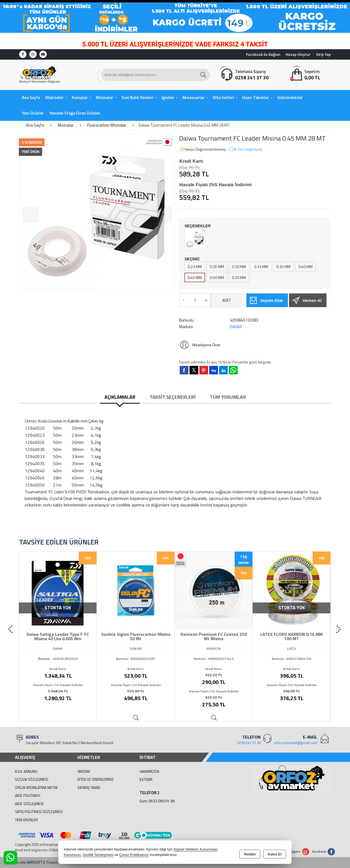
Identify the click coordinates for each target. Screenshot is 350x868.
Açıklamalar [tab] (120, 397)
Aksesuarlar (193, 97)
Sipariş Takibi (89, 788)
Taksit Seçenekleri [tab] (173, 397)
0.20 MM (239, 277)
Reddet (250, 853)
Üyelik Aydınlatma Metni (36, 788)
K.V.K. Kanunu (26, 771)
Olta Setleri (223, 97)
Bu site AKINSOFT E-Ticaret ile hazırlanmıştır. (50, 862)
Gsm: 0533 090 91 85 (157, 801)
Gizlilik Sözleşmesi (32, 779)
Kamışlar (80, 97)
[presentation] (11, 630)
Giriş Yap (323, 54)
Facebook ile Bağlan (263, 54)
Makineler (55, 97)
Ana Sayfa (31, 97)
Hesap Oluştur (298, 54)
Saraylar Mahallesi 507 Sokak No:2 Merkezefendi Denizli (70, 743)
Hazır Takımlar (256, 97)
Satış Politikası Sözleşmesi (39, 812)
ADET (227, 300)
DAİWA (236, 327)
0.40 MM (305, 266)
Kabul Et (275, 853)
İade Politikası (28, 796)
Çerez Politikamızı (134, 856)
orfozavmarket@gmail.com (296, 743)
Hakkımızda (149, 771)
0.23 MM (195, 266)
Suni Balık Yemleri (137, 97)
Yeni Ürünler (26, 820)
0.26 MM (217, 266)
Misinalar (105, 97)
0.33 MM (261, 266)
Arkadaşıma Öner (200, 345)
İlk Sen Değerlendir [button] (245, 150)
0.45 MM (195, 277)
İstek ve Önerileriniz (96, 779)
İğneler (168, 97)
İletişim (146, 779)
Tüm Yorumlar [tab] (228, 397)
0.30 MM (239, 266)
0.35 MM (283, 266)
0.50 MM (217, 277)
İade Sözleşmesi (29, 804)
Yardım (84, 771)
